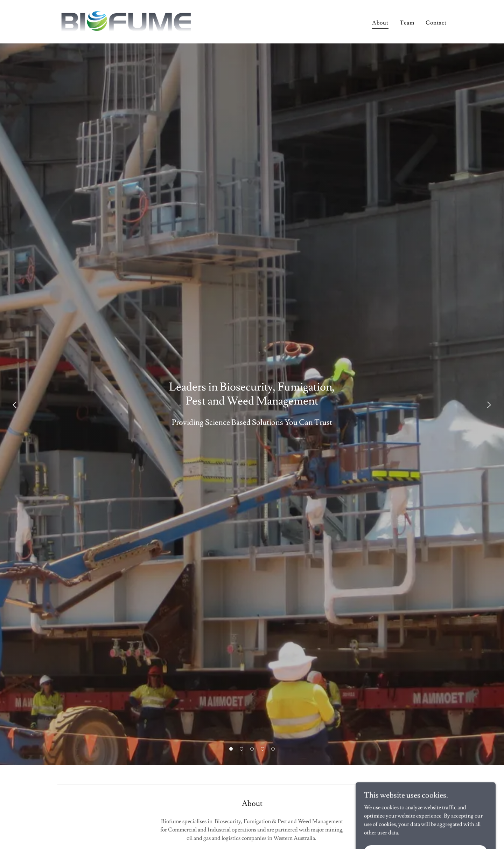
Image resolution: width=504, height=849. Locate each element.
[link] (125, 20)
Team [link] (407, 23)
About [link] (380, 23)
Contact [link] (436, 23)
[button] (231, 749)
